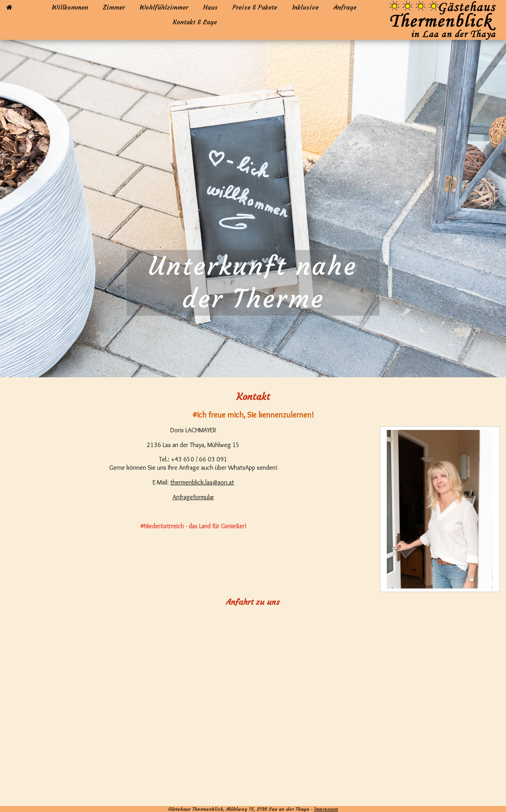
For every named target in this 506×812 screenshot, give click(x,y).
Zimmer (114, 7)
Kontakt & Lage (195, 22)
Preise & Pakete (255, 7)
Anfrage (345, 7)
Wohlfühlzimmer (164, 7)
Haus (210, 7)
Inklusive (305, 7)
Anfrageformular (193, 497)
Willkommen (70, 7)
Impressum (326, 809)
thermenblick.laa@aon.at (202, 482)
